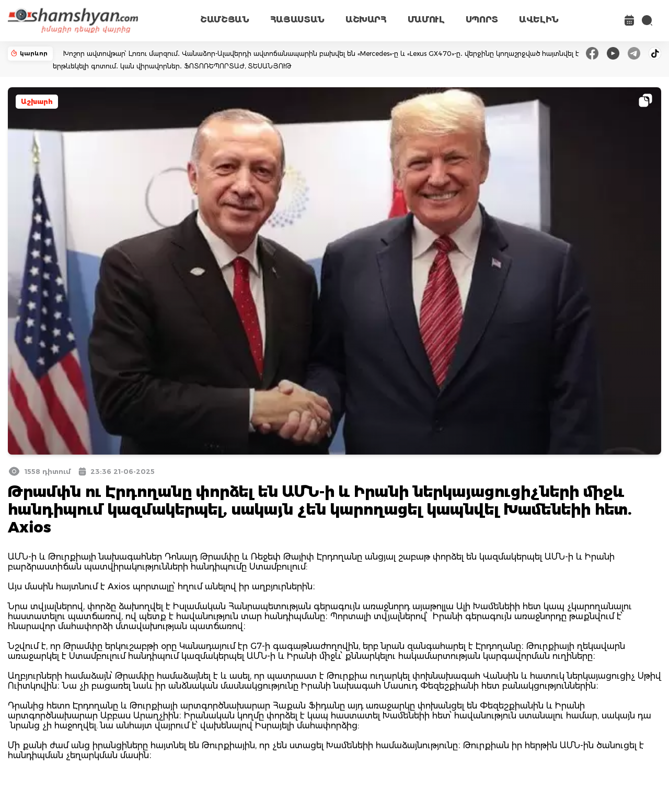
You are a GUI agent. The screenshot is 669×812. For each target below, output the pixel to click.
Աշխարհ (37, 102)
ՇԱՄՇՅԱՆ (225, 20)
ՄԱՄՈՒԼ (426, 20)
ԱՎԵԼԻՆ (539, 20)
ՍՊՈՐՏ (482, 20)
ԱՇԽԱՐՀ (366, 20)
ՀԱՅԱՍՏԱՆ (297, 20)
